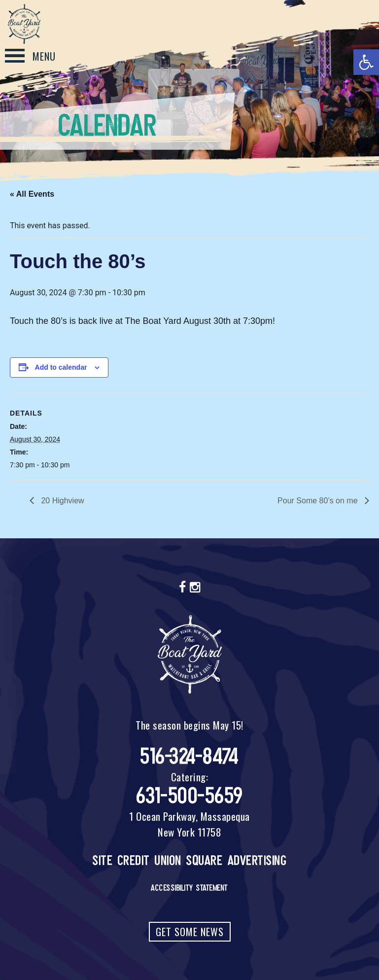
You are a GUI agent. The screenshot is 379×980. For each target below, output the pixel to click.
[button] (366, 62)
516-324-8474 (189, 756)
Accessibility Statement (189, 888)
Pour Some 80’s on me (319, 501)
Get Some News (190, 932)
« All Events (32, 194)
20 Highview (62, 501)
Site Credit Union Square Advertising (189, 860)
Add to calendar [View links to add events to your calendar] (61, 367)
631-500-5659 (190, 796)
